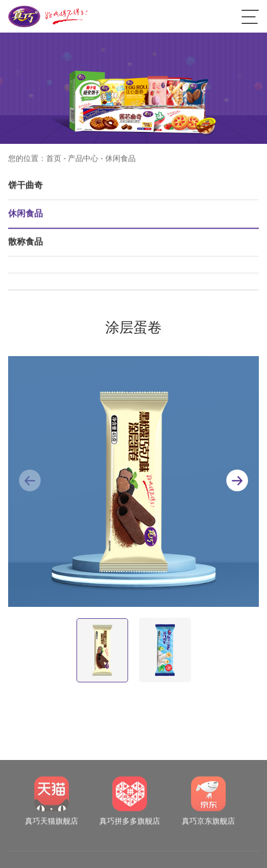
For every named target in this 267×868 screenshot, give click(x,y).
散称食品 (26, 246)
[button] (237, 480)
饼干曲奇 (26, 189)
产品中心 (83, 162)
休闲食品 (26, 217)
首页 (54, 162)
